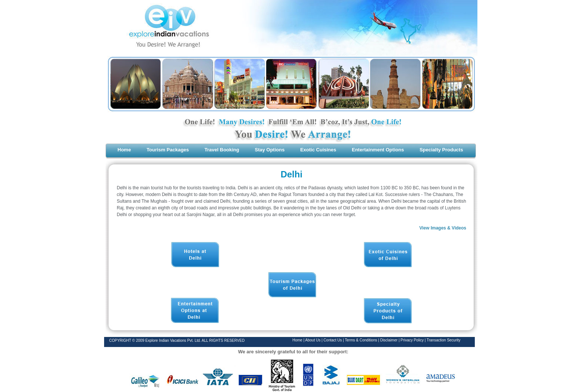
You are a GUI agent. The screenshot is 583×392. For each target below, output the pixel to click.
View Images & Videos (443, 228)
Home (298, 340)
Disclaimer (389, 340)
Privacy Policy (413, 340)
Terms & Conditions (362, 340)
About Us (313, 340)
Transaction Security (443, 340)
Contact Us (333, 340)
